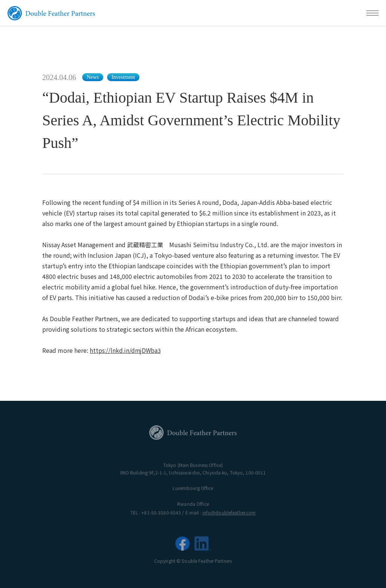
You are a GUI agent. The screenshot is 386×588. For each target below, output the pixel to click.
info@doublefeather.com (229, 514)
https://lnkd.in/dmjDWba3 (126, 350)
